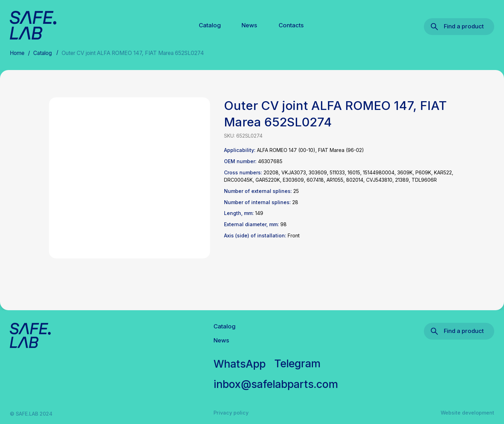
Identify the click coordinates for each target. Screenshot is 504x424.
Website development (467, 413)
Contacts (291, 25)
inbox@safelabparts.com (276, 384)
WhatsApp (240, 364)
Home (17, 53)
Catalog (210, 25)
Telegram (297, 363)
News (249, 25)
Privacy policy (231, 413)
